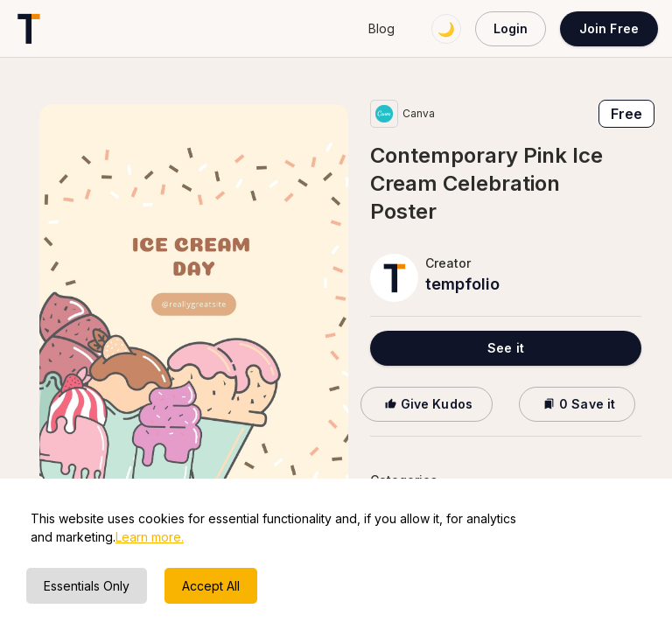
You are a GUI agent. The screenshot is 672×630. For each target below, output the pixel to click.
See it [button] (506, 348)
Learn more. (150, 537)
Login (511, 28)
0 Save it (577, 404)
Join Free (609, 28)
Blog (381, 28)
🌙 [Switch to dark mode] (446, 29)
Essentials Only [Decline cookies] (87, 586)
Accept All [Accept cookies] (211, 586)
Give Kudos (427, 404)
